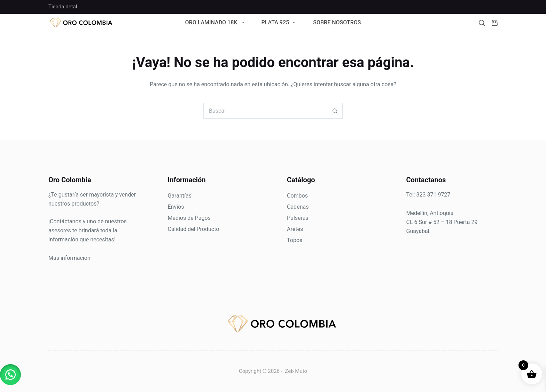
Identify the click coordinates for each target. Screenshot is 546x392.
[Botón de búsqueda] (335, 111)
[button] (10, 375)
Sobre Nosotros (337, 23)
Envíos (176, 207)
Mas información (69, 258)
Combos (297, 196)
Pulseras (298, 218)
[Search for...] (265, 111)
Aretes (295, 229)
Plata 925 (280, 23)
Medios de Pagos (189, 218)
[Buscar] (482, 23)
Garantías (180, 196)
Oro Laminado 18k (216, 23)
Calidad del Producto (194, 229)
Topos (295, 240)
